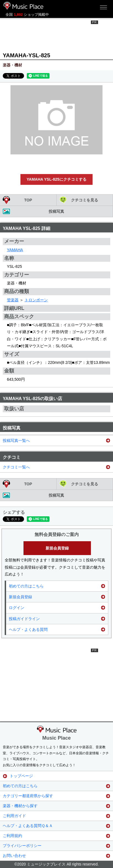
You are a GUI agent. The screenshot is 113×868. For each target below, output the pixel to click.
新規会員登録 (57, 548)
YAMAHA (15, 250)
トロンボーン (36, 300)
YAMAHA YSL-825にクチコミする (56, 179)
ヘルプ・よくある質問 (28, 629)
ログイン (17, 608)
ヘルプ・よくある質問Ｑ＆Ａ (28, 826)
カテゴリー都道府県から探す (28, 796)
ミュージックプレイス (23, 6)
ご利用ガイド (14, 816)
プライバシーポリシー (22, 846)
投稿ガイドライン (24, 619)
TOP (28, 200)
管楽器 (13, 300)
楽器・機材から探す (20, 806)
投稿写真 (56, 211)
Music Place (56, 738)
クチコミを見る (85, 200)
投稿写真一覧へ (16, 441)
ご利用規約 (12, 836)
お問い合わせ (14, 856)
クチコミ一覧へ (16, 467)
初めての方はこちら (26, 586)
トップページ (21, 776)
